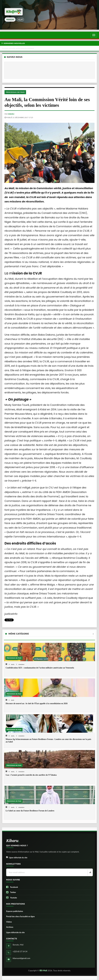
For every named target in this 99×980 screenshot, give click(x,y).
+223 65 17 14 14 (20, 951)
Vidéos (9, 922)
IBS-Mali (43, 970)
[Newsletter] (90, 873)
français (10, 19)
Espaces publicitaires (15, 911)
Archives (10, 927)
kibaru (11, 114)
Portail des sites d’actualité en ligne (20, 916)
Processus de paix (15, 92)
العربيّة (20, 19)
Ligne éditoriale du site (17, 858)
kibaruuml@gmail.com (21, 958)
